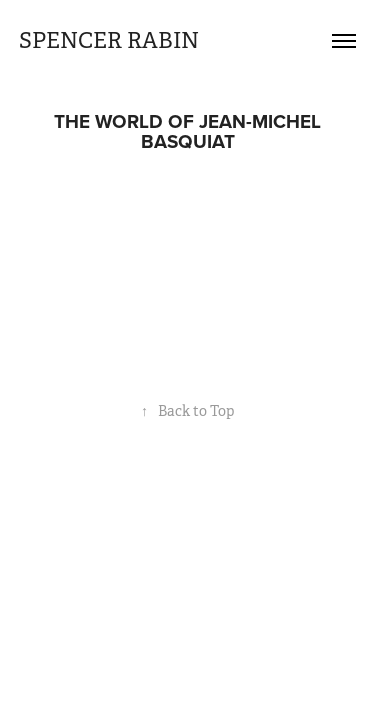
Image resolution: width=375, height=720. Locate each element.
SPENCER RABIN (109, 40)
